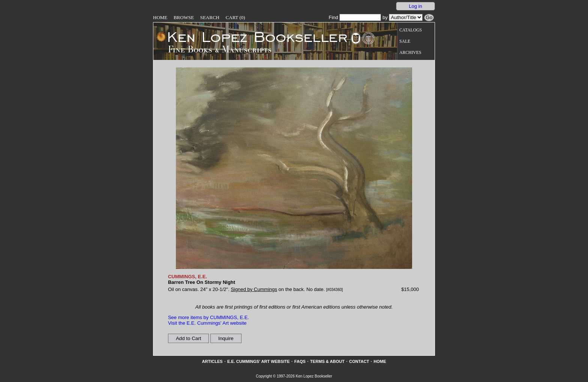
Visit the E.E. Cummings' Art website (207, 323)
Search (210, 17)
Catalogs (411, 30)
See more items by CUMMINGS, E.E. (208, 317)
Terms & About (327, 361)
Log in (415, 6)
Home (160, 17)
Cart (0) (235, 17)
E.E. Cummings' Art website (259, 361)
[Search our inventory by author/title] (406, 17)
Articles (212, 361)
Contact (359, 361)
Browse (184, 17)
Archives (410, 53)
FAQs (300, 361)
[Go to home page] (252, 37)
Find (355, 17)
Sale (405, 41)
